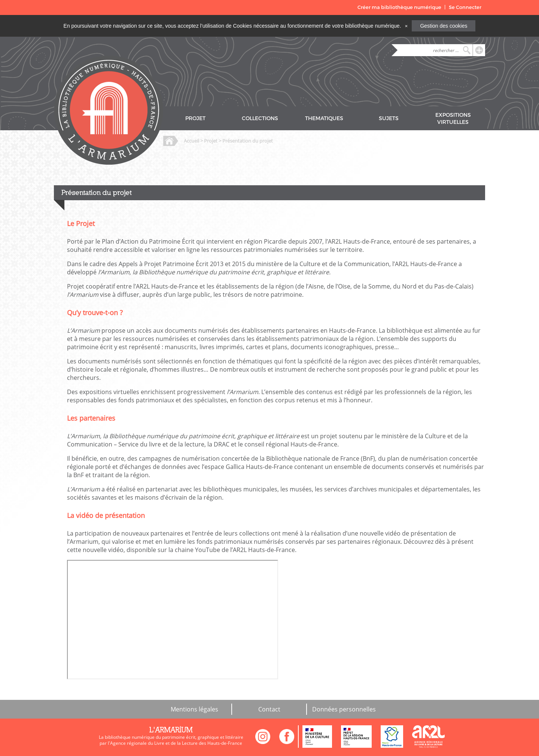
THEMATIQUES (324, 118)
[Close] (406, 26)
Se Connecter (465, 7)
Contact (269, 709)
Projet (211, 141)
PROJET (195, 118)
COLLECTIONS (260, 118)
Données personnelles (344, 709)
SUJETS (389, 118)
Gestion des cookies (444, 26)
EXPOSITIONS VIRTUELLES (453, 119)
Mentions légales (194, 709)
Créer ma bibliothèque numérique (399, 7)
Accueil (191, 141)
